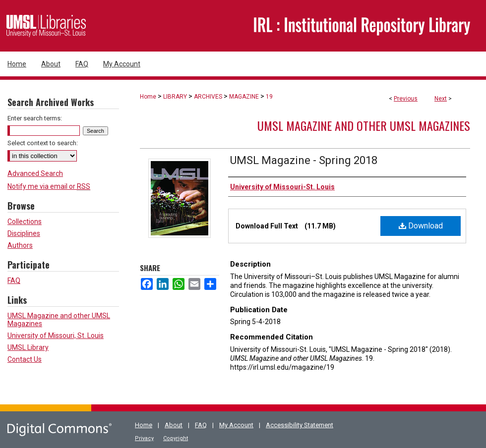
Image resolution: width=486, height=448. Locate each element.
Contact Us (25, 359)
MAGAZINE (244, 97)
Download (421, 226)
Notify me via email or (49, 186)
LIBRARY (175, 97)
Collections (25, 222)
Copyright (176, 438)
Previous (406, 99)
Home (148, 97)
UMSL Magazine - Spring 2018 (304, 160)
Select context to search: (43, 143)
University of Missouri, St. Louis (56, 336)
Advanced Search (35, 173)
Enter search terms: (35, 118)
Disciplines (24, 233)
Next (441, 99)
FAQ (14, 280)
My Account (236, 425)
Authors (20, 245)
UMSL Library (28, 347)
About (174, 425)
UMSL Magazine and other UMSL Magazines (364, 125)
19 (269, 97)
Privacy (144, 438)
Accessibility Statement (300, 425)
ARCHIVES (208, 97)
